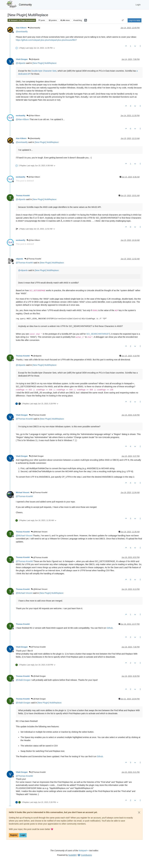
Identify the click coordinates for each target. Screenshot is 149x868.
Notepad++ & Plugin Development (22, 20)
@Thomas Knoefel (33, 259)
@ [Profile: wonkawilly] (22, 32)
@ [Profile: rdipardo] (21, 63)
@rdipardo (34, 59)
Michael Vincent (23, 493)
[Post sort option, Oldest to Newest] (123, 20)
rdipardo (19, 259)
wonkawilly (21, 116)
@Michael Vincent (39, 532)
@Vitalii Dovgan (36, 456)
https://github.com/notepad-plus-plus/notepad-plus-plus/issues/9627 (46, 40)
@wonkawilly (34, 28)
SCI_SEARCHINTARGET (98, 334)
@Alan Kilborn (33, 116)
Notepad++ (84, 851)
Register (14, 835)
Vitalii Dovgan (22, 59)
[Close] (139, 812)
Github (110, 628)
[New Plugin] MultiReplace (44, 63)
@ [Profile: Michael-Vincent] (24, 536)
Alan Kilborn (21, 28)
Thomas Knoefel (23, 196)
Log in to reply (135, 20)
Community (25, 5)
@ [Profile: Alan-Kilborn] (22, 119)
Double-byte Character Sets (44, 71)
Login (23, 835)
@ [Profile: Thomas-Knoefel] (24, 263)
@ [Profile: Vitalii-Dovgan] (23, 680)
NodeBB (72, 855)
